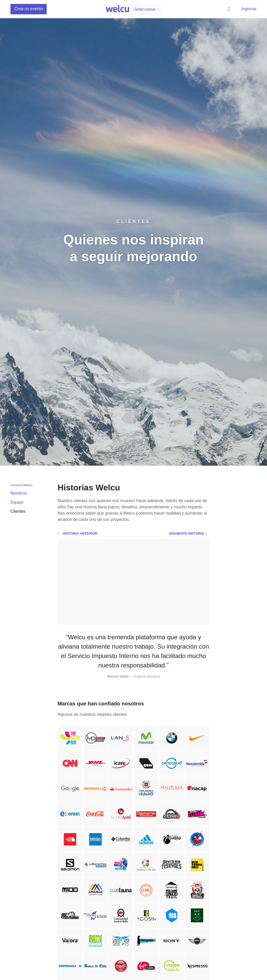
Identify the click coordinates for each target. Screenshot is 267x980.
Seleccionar (147, 9)
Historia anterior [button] (77, 534)
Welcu (117, 9)
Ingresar (249, 9)
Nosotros (19, 493)
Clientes (18, 511)
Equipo (17, 502)
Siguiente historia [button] (189, 534)
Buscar (230, 9)
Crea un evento (29, 9)
